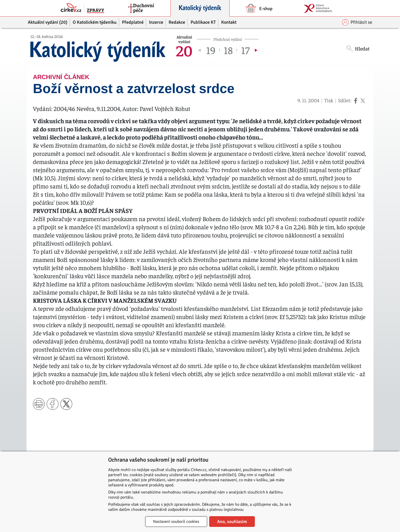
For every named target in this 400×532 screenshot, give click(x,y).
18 (228, 50)
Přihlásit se (357, 22)
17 (245, 50)
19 (211, 50)
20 (184, 50)
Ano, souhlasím (232, 522)
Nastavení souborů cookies (176, 522)
